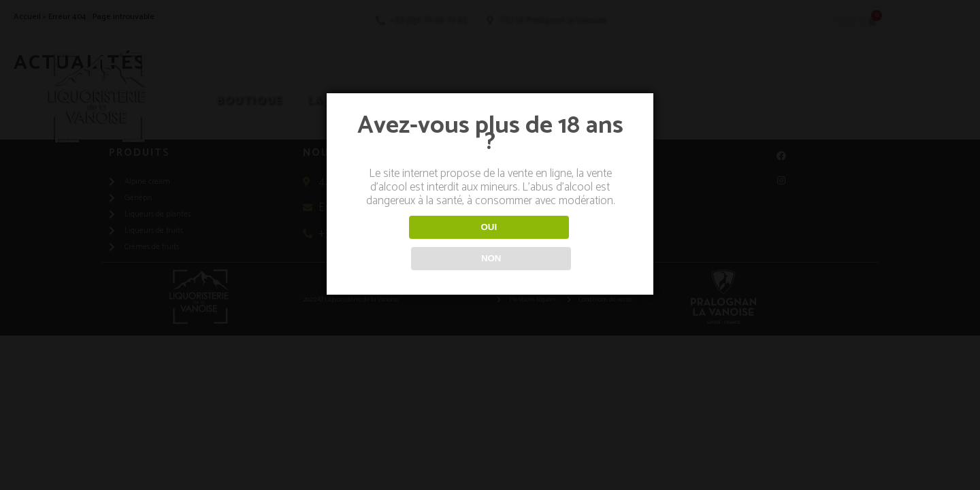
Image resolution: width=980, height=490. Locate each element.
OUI (419, 243)
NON (561, 243)
